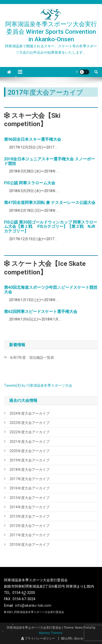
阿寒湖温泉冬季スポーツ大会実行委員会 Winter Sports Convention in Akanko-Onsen (51, 32)
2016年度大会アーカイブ (30, 488)
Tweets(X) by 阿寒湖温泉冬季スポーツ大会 (38, 385)
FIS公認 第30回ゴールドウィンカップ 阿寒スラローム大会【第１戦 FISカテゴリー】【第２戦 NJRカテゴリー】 (51, 227)
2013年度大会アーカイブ (30, 516)
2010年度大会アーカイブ (30, 545)
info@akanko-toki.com (33, 605)
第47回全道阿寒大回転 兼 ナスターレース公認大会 (50, 203)
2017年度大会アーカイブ (30, 479)
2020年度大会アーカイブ (30, 451)
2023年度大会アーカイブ (30, 423)
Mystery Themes (51, 633)
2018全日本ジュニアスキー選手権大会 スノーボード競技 (49, 161)
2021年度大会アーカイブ (30, 442)
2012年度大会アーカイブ (30, 526)
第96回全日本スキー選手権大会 (33, 139)
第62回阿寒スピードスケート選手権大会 (41, 312)
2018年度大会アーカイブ (30, 470)
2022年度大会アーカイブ (30, 432)
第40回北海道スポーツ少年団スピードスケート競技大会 (51, 290)
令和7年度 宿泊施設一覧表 (32, 357)
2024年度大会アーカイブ (30, 413)
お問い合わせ (72, 638)
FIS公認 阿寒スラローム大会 (30, 183)
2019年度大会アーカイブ (30, 460)
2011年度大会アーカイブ (30, 535)
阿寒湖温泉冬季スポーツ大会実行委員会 (39, 612)
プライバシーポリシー (38, 638)
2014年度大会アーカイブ (30, 507)
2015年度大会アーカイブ (30, 498)
